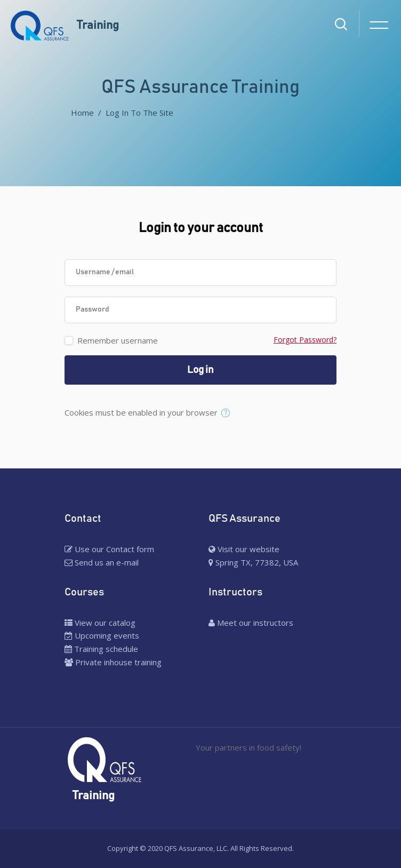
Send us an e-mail (102, 562)
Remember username (118, 340)
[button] (228, 413)
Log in (200, 370)
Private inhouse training (113, 662)
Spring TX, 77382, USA (253, 562)
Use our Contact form (109, 549)
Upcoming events (102, 635)
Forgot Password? (305, 340)
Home (82, 113)
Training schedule (101, 649)
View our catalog (100, 623)
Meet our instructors (251, 623)
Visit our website (244, 549)
